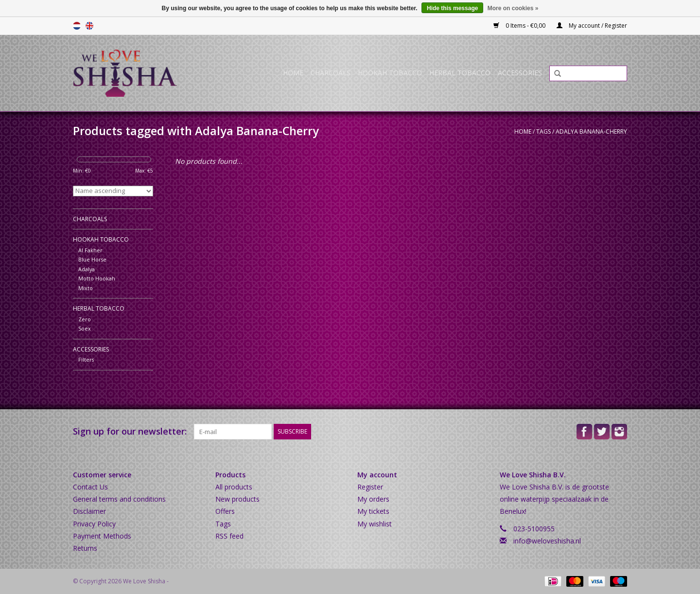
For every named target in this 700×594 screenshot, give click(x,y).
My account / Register (592, 26)
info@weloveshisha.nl (547, 541)
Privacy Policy (94, 524)
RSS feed (229, 536)
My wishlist (375, 524)
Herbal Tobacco (460, 73)
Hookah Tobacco (390, 73)
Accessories (520, 73)
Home (293, 73)
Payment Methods (102, 536)
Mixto (86, 288)
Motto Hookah (97, 278)
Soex (85, 328)
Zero (85, 319)
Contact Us (90, 487)
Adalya (87, 269)
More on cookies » (513, 8)
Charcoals (331, 73)
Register (370, 487)
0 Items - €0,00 (520, 26)
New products (237, 499)
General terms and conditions (119, 499)
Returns (85, 548)
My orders (373, 499)
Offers (225, 511)
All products (234, 487)
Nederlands (77, 26)
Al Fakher (90, 250)
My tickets (373, 511)
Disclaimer (89, 511)
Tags (543, 131)
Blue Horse (92, 259)
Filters (86, 359)
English (89, 26)
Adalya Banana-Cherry (591, 131)
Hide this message (452, 8)
